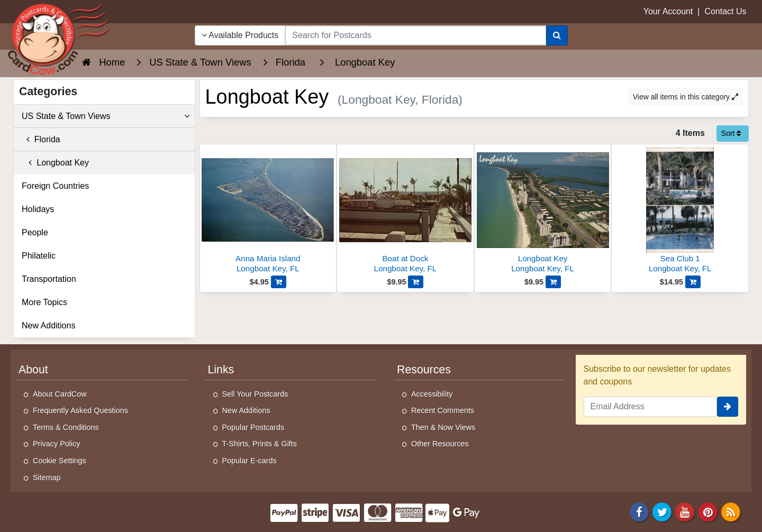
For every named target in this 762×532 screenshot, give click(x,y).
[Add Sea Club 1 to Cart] (693, 282)
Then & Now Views (443, 427)
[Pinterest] (708, 512)
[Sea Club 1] (680, 211)
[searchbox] (415, 35)
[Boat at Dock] (405, 211)
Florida (41, 139)
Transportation (49, 279)
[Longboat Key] (543, 211)
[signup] (728, 407)
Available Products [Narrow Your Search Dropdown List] (240, 35)
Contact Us (725, 11)
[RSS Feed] (731, 512)
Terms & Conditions (66, 427)
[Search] (557, 35)
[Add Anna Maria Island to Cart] (279, 282)
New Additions (48, 325)
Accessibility (432, 394)
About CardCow (60, 394)
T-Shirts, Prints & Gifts (260, 444)
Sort (731, 133)
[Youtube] (685, 512)
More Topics (44, 302)
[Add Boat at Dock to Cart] (416, 282)
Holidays (38, 209)
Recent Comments (443, 410)
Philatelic (39, 256)
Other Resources (440, 444)
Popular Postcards (253, 427)
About (33, 370)
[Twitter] (662, 512)
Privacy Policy (57, 444)
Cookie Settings (60, 461)
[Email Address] (651, 407)
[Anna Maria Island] (268, 211)
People (35, 232)
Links (221, 370)
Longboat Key (55, 163)
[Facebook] (639, 512)
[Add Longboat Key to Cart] (553, 282)
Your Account (668, 11)
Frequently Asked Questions (80, 410)
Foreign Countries (55, 186)
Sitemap (47, 478)
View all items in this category (686, 97)
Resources (424, 370)
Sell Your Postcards (255, 394)
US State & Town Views (106, 116)
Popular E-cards (250, 461)
